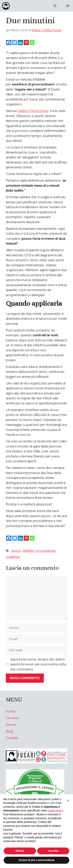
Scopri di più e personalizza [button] (36, 860)
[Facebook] (9, 43)
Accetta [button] (53, 851)
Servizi (11, 725)
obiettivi (28, 551)
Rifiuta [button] (20, 851)
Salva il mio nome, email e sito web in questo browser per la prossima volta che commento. (38, 664)
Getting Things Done (33, 111)
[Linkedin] (20, 43)
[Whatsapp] (32, 43)
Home (11, 711)
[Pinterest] (26, 43)
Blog (9, 731)
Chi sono (12, 718)
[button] (68, 801)
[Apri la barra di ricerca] (55, 6)
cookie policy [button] (55, 810)
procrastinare (46, 551)
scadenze (13, 557)
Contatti (12, 738)
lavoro (16, 551)
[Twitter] (15, 43)
